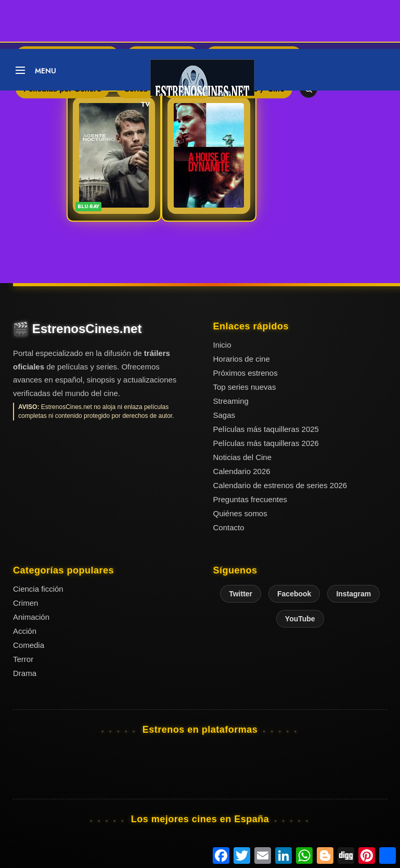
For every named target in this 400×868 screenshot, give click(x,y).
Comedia (29, 645)
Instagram (353, 594)
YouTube (300, 619)
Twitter (241, 594)
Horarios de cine (242, 359)
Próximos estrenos (246, 373)
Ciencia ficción (38, 589)
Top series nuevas (245, 387)
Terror (23, 659)
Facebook (294, 594)
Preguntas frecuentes (250, 499)
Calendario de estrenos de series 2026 (280, 485)
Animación (31, 617)
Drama (25, 673)
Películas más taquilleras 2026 (266, 443)
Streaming (231, 401)
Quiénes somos (240, 513)
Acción (25, 631)
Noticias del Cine (243, 457)
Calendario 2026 (242, 471)
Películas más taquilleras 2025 (266, 429)
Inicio (222, 345)
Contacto (229, 527)
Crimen (25, 603)
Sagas (224, 415)
